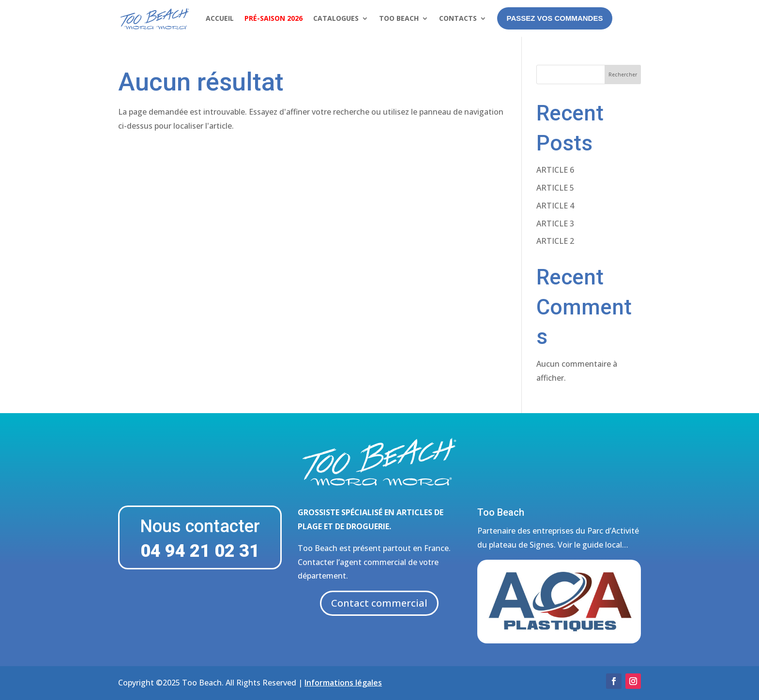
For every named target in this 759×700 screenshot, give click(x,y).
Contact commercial (379, 603)
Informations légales (343, 683)
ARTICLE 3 (555, 223)
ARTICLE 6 (555, 170)
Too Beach (399, 18)
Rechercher (623, 74)
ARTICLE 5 (555, 188)
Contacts (458, 18)
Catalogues (336, 18)
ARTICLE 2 (555, 241)
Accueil (220, 18)
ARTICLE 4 (555, 206)
